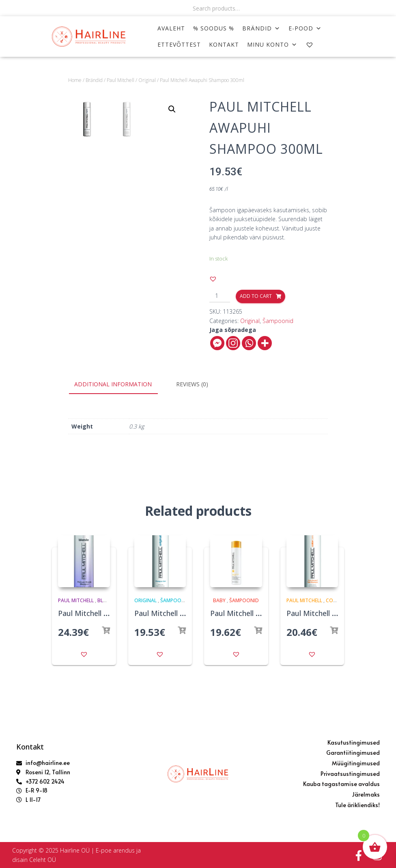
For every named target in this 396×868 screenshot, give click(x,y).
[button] (213, 279)
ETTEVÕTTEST (179, 44)
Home (75, 80)
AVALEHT (171, 28)
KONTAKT (224, 44)
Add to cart (256, 296)
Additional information (113, 384)
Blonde (107, 600)
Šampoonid (278, 321)
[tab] (119, 385)
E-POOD (305, 28)
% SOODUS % (214, 28)
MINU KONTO (272, 44)
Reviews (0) (192, 384)
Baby (219, 600)
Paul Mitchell (121, 80)
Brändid (261, 28)
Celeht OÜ (43, 860)
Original (147, 80)
